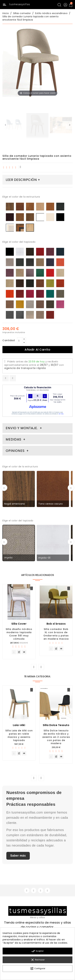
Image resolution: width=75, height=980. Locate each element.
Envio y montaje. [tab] (22, 428)
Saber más (18, 856)
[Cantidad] (20, 341)
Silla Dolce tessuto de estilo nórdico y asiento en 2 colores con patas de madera (56, 737)
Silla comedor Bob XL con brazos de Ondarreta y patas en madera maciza (56, 634)
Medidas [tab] (14, 439)
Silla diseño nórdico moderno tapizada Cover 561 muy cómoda (19, 634)
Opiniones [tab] (16, 451)
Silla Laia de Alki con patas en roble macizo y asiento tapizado (19, 735)
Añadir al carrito (37, 350)
